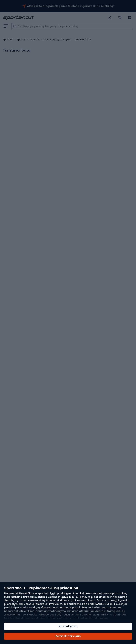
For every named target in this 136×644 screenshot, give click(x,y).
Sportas (21, 39)
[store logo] (55, 18)
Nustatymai (68, 626)
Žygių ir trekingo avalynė (57, 39)
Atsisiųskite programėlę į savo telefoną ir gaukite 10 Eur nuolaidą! (70, 6)
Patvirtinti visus (68, 636)
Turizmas (34, 39)
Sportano (8, 39)
